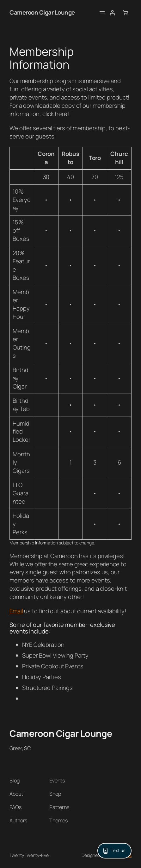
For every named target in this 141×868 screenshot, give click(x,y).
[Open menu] (102, 13)
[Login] (112, 13)
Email (16, 611)
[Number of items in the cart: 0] (125, 13)
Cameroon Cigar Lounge (42, 12)
